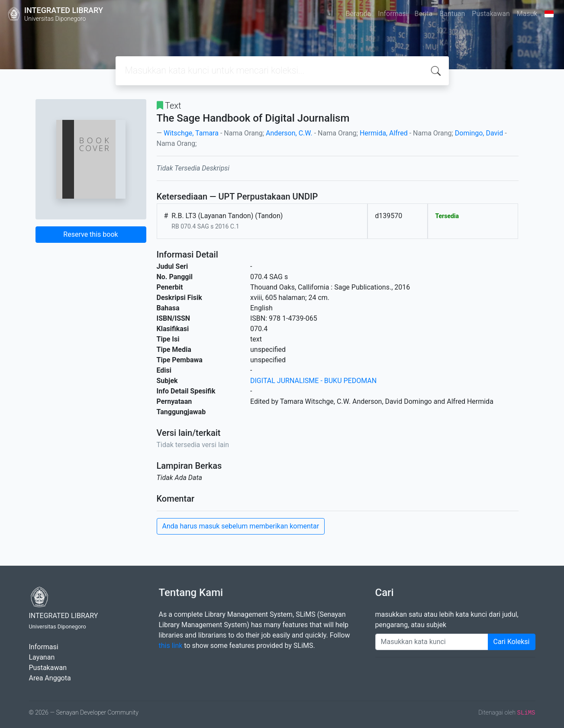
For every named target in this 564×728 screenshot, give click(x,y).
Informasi (393, 14)
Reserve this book (90, 234)
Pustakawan (491, 14)
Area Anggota (50, 678)
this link (171, 646)
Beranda (359, 14)
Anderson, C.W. (289, 133)
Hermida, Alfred (384, 133)
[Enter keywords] (432, 642)
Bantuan (452, 14)
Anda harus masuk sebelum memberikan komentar (241, 526)
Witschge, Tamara (191, 133)
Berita (424, 14)
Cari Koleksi (512, 642)
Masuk (527, 14)
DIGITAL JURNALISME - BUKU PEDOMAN (313, 381)
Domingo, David (479, 133)
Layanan (42, 657)
